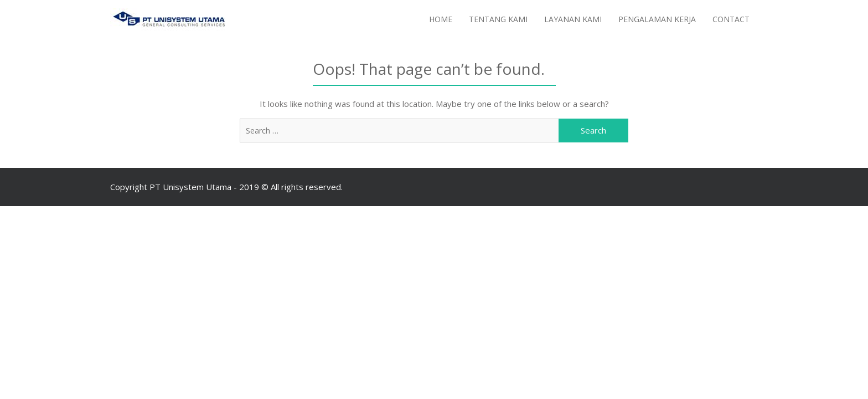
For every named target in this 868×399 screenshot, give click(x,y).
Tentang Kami (498, 19)
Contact (731, 19)
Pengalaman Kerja (657, 19)
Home (441, 19)
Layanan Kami (573, 19)
